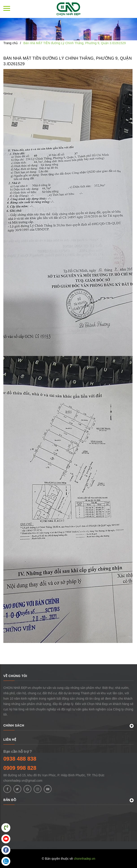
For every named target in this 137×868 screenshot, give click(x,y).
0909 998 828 (20, 768)
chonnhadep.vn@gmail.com (23, 781)
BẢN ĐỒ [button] (68, 800)
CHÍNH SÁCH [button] (68, 726)
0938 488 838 (20, 759)
